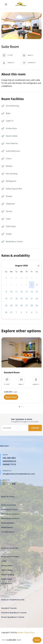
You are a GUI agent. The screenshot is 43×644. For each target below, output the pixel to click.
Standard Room (12, 372)
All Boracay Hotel (8, 505)
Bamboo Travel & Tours (26, 632)
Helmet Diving (7, 570)
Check (37, 640)
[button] (19, 407)
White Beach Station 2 (10, 514)
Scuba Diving (6, 579)
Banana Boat (7, 566)
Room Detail (11, 397)
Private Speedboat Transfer (13, 617)
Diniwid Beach (7, 527)
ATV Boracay (7, 583)
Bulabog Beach (8, 523)
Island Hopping (8, 575)
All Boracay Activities (10, 557)
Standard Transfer (9, 608)
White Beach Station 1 (10, 510)
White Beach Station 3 (10, 518)
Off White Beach (8, 532)
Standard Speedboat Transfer (14, 613)
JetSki (4, 561)
